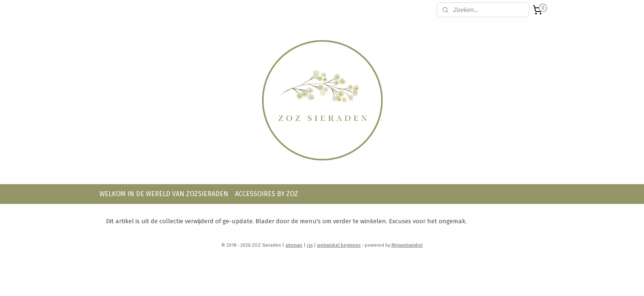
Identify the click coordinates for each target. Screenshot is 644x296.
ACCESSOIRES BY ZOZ (267, 194)
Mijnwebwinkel (407, 245)
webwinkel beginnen (339, 245)
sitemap (294, 245)
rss (310, 245)
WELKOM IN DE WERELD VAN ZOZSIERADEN (164, 194)
